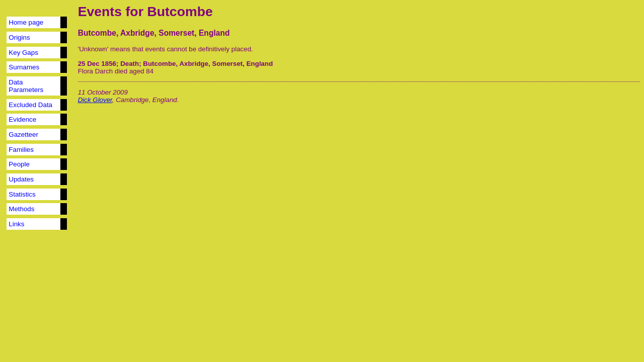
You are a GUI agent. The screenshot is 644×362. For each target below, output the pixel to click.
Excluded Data (30, 105)
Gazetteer (23, 134)
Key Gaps (23, 53)
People (19, 164)
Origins (19, 37)
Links (16, 224)
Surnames (24, 67)
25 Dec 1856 (97, 64)
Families (21, 150)
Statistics (22, 194)
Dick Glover (95, 100)
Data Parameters (26, 86)
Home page (26, 22)
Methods (21, 209)
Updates (21, 179)
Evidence (22, 119)
